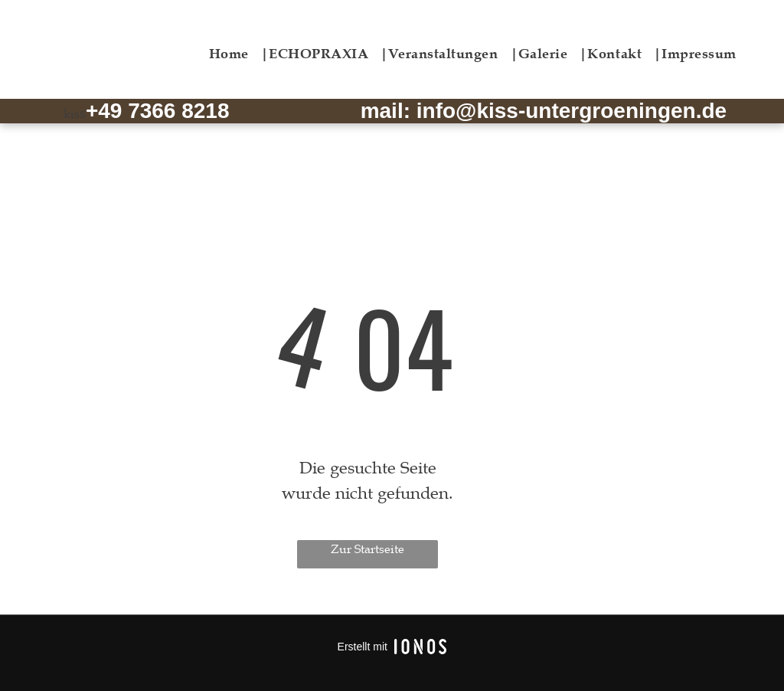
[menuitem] (239, 53)
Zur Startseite (367, 549)
